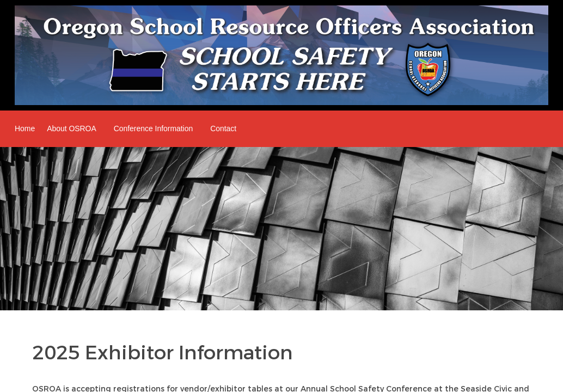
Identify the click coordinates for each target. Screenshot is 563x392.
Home (25, 128)
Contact (223, 128)
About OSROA (72, 128)
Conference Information (154, 128)
